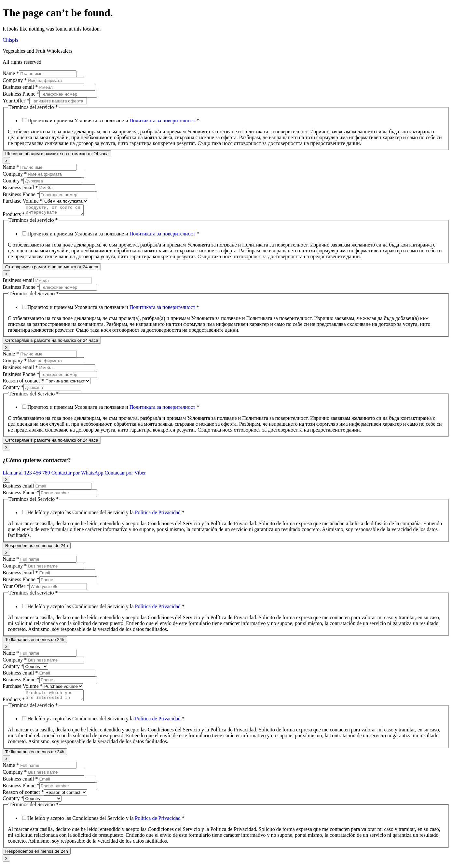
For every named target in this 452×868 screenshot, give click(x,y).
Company (15, 80)
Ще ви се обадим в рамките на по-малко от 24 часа (57, 154)
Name (11, 73)
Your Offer (16, 101)
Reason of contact (23, 383)
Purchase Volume (23, 201)
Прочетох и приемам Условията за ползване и (113, 120)
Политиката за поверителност (162, 120)
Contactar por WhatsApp (78, 475)
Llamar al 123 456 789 (27, 475)
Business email (20, 87)
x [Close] (6, 160)
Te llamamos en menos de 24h (35, 641)
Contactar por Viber (125, 475)
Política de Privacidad (158, 514)
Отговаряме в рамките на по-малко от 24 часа (52, 269)
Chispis (10, 40)
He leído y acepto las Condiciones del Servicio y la (106, 514)
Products (14, 216)
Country (13, 181)
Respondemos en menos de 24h (37, 548)
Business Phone (21, 94)
